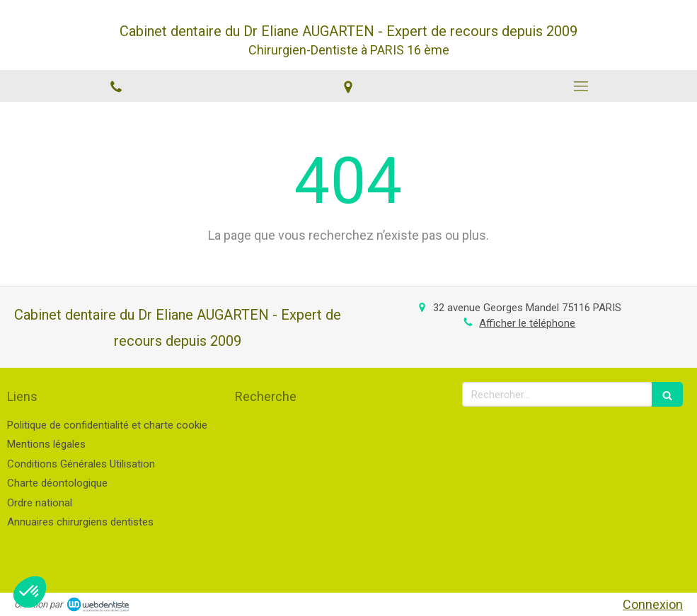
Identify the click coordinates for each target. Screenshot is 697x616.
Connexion (653, 604)
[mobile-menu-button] (581, 86)
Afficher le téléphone (527, 323)
